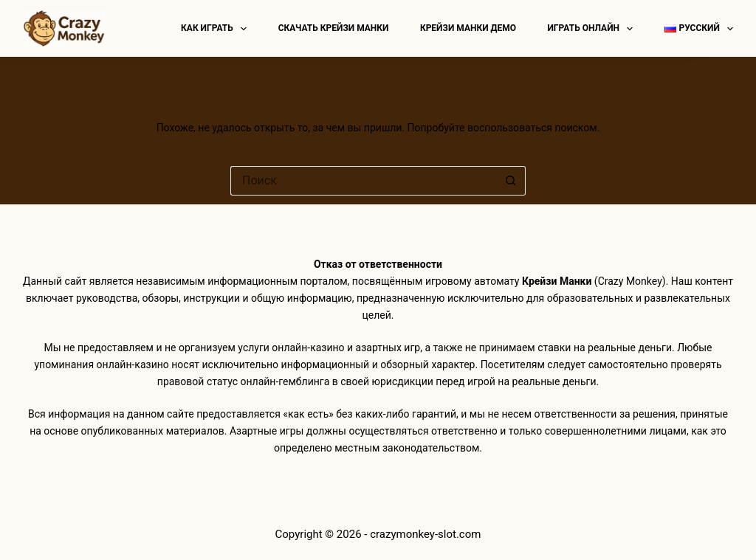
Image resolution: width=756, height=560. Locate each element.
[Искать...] (363, 181)
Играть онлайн (593, 29)
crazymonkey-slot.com (425, 534)
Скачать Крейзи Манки (334, 28)
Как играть (217, 29)
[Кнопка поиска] (511, 181)
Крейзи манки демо (468, 28)
